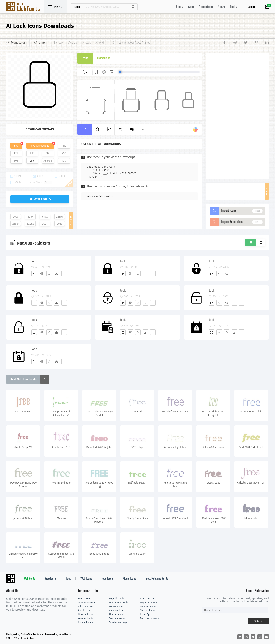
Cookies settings (118, 622)
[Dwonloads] (57, 274)
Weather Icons (148, 607)
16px (16, 217)
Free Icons (51, 579)
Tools (234, 7)
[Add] (34, 274)
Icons (191, 7)
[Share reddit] (235, 43)
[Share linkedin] (265, 43)
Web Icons (86, 579)
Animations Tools (118, 603)
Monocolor (18, 43)
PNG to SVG (84, 599)
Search (133, 7)
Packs (222, 7)
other (42, 43)
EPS (32, 153)
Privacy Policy (85, 622)
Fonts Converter (86, 603)
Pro (132, 130)
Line (32, 161)
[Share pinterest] (256, 43)
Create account (117, 618)
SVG (16, 146)
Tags (68, 579)
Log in (251, 7)
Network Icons (117, 611)
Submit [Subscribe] (258, 621)
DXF (16, 161)
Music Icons (130, 579)
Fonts (180, 7)
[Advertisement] (237, 116)
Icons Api (145, 615)
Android (48, 161)
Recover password (150, 618)
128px (60, 217)
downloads (40, 199)
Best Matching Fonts (157, 579)
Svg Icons (25, 7)
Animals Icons (85, 607)
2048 (60, 224)
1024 (45, 224)
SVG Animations (40, 146)
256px (16, 224)
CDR (48, 153)
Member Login (85, 618)
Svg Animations (149, 603)
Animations (206, 7)
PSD (64, 153)
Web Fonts (29, 579)
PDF (16, 153)
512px (30, 224)
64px (45, 217)
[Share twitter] (245, 43)
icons (77, 7)
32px (30, 217)
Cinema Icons (148, 611)
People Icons (85, 611)
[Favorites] (49, 274)
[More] (64, 274)
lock (34, 261)
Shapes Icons (116, 615)
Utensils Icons (85, 615)
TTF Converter (148, 599)
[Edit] (42, 274)
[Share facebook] (226, 43)
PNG (64, 146)
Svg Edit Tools (116, 599)
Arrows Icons (116, 607)
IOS (64, 161)
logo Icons (108, 579)
